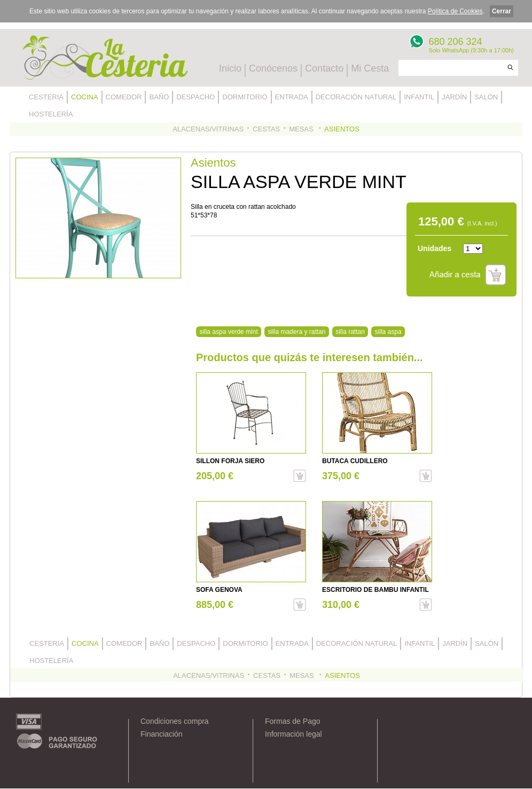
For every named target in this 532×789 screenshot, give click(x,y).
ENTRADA (292, 97)
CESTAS (266, 129)
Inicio (230, 68)
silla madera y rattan (296, 332)
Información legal (294, 734)
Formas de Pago (293, 721)
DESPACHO (195, 97)
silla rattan (350, 332)
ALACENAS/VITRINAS (208, 129)
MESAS (302, 129)
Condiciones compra (175, 721)
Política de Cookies (455, 11)
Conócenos (273, 68)
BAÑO (159, 97)
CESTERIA (46, 97)
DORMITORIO (245, 97)
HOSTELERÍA (51, 114)
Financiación (162, 734)
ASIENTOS (342, 129)
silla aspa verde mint (228, 332)
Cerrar (502, 11)
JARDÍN (454, 97)
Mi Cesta (370, 68)
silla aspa (388, 332)
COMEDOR (124, 97)
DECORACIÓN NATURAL (356, 97)
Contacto (324, 68)
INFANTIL (419, 97)
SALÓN (486, 97)
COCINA (85, 97)
